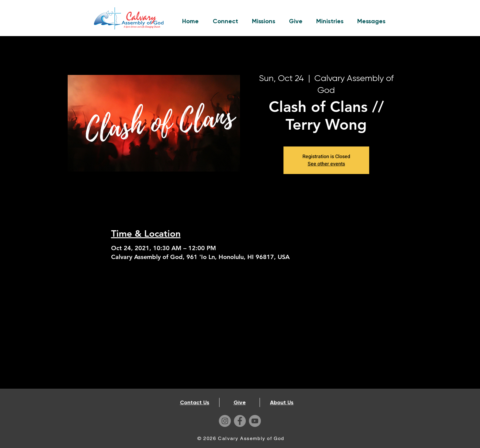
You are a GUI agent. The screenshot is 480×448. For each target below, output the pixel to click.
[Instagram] (225, 421)
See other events (326, 164)
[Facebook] (240, 421)
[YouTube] (255, 421)
